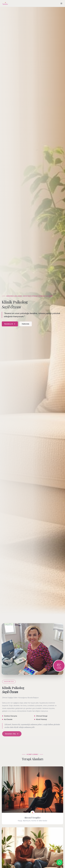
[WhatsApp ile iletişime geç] (59, 862)
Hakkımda (26, 324)
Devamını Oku (12, 734)
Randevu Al (10, 324)
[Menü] (61, 3)
